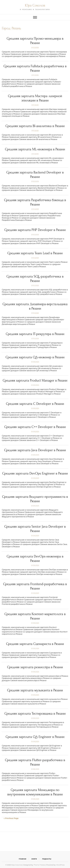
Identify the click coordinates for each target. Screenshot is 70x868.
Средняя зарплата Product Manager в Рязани (35, 380)
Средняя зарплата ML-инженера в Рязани (35, 149)
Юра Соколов (35, 5)
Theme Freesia (39, 865)
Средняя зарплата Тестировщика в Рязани (35, 713)
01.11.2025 (35, 75)
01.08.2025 (35, 769)
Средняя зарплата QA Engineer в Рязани (35, 737)
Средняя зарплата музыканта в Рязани (35, 690)
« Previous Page (11, 818)
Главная (22, 859)
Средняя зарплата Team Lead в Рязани (35, 253)
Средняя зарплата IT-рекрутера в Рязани (35, 334)
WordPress (60, 865)
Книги (34, 859)
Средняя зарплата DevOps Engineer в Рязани (35, 473)
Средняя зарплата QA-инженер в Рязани (35, 357)
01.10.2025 (35, 181)
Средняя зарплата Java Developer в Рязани (35, 450)
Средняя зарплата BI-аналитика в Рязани (35, 126)
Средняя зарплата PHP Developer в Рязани (35, 230)
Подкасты (47, 859)
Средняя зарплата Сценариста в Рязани (35, 644)
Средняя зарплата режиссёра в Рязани (35, 667)
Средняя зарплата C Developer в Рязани (35, 404)
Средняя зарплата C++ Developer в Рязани (35, 427)
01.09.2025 (35, 362)
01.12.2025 (35, 48)
